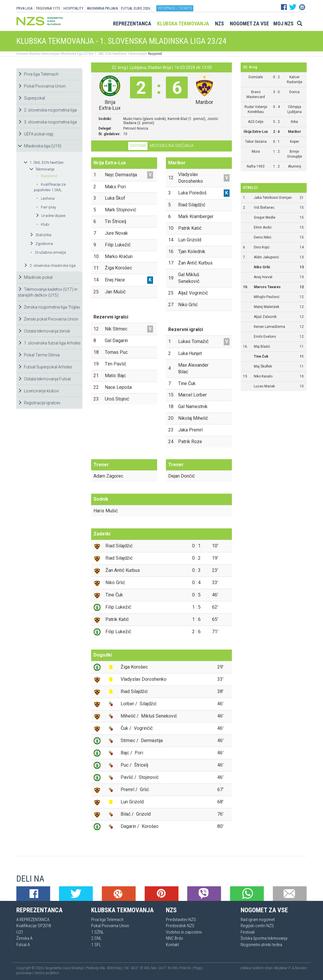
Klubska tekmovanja (183, 24)
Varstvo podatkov (47, 973)
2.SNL (96, 938)
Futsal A (23, 945)
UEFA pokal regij (35, 134)
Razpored (154, 54)
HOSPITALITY (73, 8)
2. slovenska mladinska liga (50, 266)
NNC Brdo (174, 938)
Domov (21, 54)
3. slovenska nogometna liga (47, 122)
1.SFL (96, 945)
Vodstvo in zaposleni (184, 932)
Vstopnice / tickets (175, 8)
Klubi (43, 224)
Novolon (301, 968)
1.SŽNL (98, 932)
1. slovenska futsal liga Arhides (49, 343)
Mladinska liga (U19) (76, 54)
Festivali (248, 932)
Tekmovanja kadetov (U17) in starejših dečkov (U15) (48, 292)
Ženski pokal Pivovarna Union (48, 319)
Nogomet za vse (249, 24)
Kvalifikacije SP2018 (34, 926)
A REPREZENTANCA (33, 920)
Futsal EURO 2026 (136, 8)
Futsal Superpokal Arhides (45, 367)
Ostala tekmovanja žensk (44, 331)
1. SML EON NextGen (109, 54)
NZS (219, 24)
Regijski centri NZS (257, 926)
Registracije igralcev (39, 403)
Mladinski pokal (35, 277)
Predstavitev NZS (181, 920)
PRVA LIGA (24, 8)
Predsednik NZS (180, 926)
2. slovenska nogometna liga (47, 110)
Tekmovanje (136, 54)
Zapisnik (138, 146)
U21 (20, 932)
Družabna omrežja (48, 252)
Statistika (40, 235)
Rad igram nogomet (258, 920)
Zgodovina (41, 244)
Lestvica (45, 198)
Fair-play (46, 207)
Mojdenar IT (283, 968)
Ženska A (24, 938)
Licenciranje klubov (38, 391)
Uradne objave (50, 216)
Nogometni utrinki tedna (261, 945)
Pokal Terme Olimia (39, 355)
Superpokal (31, 98)
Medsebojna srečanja (172, 146)
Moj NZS (283, 24)
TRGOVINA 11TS (48, 8)
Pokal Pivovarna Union (42, 86)
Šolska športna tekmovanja (264, 938)
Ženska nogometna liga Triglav (49, 307)
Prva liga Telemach (38, 74)
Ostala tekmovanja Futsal (44, 379)
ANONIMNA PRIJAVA (102, 8)
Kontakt (172, 945)
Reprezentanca (132, 24)
